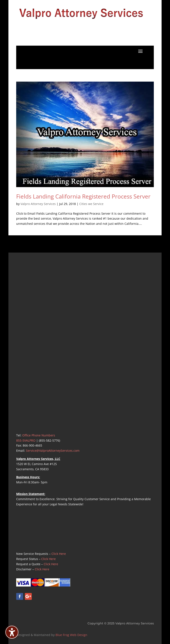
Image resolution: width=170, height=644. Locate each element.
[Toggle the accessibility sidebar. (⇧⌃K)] (12, 632)
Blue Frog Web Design (71, 635)
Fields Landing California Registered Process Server (83, 196)
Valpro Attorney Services (38, 204)
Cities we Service (91, 204)
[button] (140, 51)
